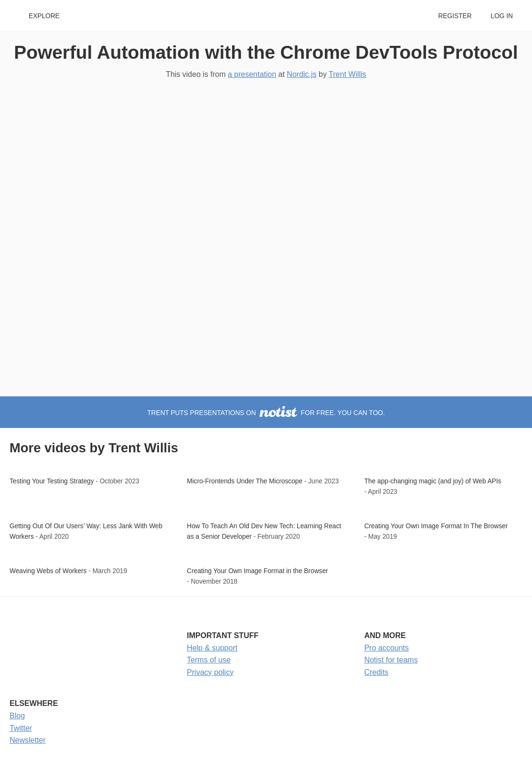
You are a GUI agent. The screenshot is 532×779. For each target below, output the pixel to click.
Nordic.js (302, 74)
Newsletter (28, 740)
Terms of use (209, 660)
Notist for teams (391, 660)
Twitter (21, 728)
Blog (17, 716)
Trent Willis (347, 74)
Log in (502, 16)
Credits (377, 672)
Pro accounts (387, 648)
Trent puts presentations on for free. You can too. (266, 413)
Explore (44, 16)
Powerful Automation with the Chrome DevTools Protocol (266, 52)
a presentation (252, 74)
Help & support (212, 648)
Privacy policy (210, 672)
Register (455, 16)
